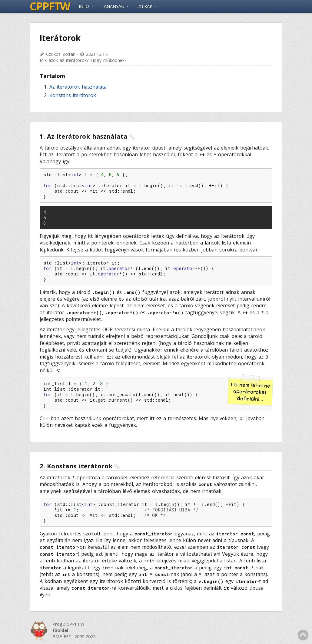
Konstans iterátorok (73, 95)
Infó (84, 6)
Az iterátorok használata (78, 87)
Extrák (144, 6)
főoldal (60, 630)
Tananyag (113, 6)
